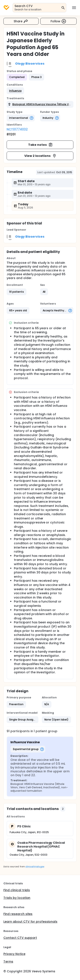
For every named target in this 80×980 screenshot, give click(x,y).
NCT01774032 (17, 129)
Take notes (40, 145)
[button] (15, 91)
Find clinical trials (17, 890)
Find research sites (18, 914)
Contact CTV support (20, 938)
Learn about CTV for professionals (30, 922)
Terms (8, 962)
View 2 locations (40, 156)
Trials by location (17, 898)
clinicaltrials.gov (35, 867)
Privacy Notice (14, 954)
